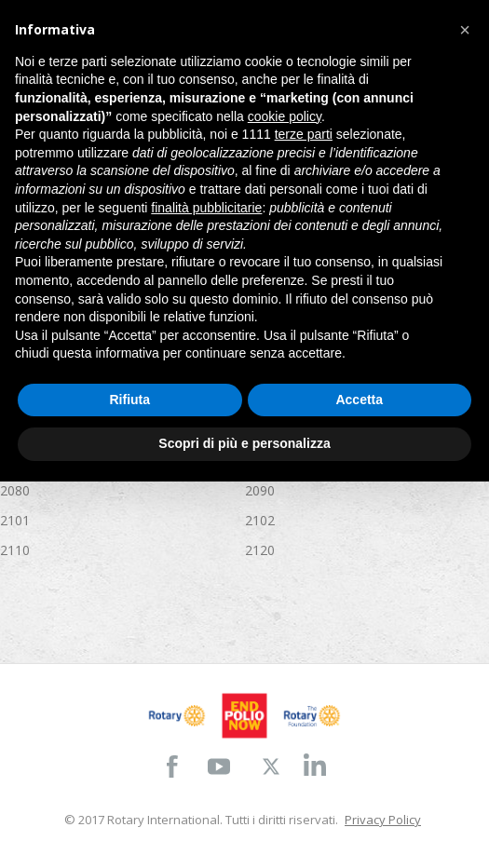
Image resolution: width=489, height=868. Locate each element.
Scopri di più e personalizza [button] (244, 443)
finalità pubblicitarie (206, 208)
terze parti (304, 134)
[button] (465, 30)
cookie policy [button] (285, 116)
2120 (260, 550)
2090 (260, 490)
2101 (15, 520)
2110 (15, 550)
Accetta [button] (359, 400)
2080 (15, 490)
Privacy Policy (383, 820)
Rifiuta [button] (129, 400)
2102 (260, 520)
